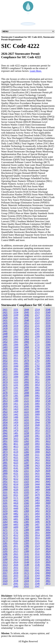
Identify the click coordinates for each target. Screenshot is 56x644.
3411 (37, 457)
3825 (48, 554)
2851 (5, 441)
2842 (5, 433)
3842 (48, 567)
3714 (48, 387)
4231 (16, 492)
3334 (16, 312)
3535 (37, 562)
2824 (5, 417)
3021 (37, 379)
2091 (27, 379)
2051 (27, 323)
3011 (37, 377)
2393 (27, 538)
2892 (5, 465)
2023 (16, 559)
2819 (5, 406)
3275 (5, 541)
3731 (16, 530)
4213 (16, 481)
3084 (37, 401)
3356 (16, 331)
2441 (5, 331)
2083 (27, 366)
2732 (37, 347)
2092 (27, 382)
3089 (37, 414)
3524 (37, 549)
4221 (16, 457)
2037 (16, 578)
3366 (16, 344)
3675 (48, 514)
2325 (27, 481)
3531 (37, 551)
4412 (16, 500)
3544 (37, 578)
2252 (27, 422)
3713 (48, 385)
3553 (48, 318)
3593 (48, 371)
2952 (5, 484)
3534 (37, 559)
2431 (5, 320)
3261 (5, 516)
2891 (5, 463)
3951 (37, 428)
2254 (27, 428)
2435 (5, 323)
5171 (16, 498)
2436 (5, 326)
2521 (37, 320)
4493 (16, 524)
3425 (37, 468)
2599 (37, 336)
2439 (5, 328)
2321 (27, 473)
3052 (37, 382)
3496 (37, 522)
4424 (16, 503)
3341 (16, 318)
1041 (16, 363)
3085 (37, 404)
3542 (37, 573)
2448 (5, 334)
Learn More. (36, 71)
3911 (37, 532)
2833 (5, 420)
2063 (27, 336)
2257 (27, 430)
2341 (27, 500)
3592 (48, 369)
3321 (5, 575)
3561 (48, 331)
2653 (5, 363)
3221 (5, 495)
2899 (5, 473)
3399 (16, 353)
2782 (37, 366)
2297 (27, 463)
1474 (16, 425)
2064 (27, 339)
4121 (16, 455)
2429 (5, 318)
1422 (16, 406)
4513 (16, 538)
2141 (27, 406)
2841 (5, 430)
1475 (16, 428)
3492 (37, 511)
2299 (27, 468)
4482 (16, 514)
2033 (16, 570)
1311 (16, 390)
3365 (16, 342)
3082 (37, 395)
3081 (37, 393)
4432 (16, 506)
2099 (27, 395)
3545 (37, 581)
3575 (48, 430)
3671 (48, 506)
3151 (27, 567)
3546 (37, 583)
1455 (16, 420)
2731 (37, 344)
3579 (48, 438)
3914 (37, 535)
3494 (37, 516)
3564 (48, 339)
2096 (27, 387)
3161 (27, 570)
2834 (5, 422)
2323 (27, 479)
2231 (27, 414)
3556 (48, 326)
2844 (5, 438)
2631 (5, 358)
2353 (27, 506)
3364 (16, 339)
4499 (16, 527)
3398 (16, 350)
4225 (16, 463)
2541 (37, 328)
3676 (48, 516)
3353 (16, 323)
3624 (48, 449)
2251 (27, 420)
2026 (16, 565)
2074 (27, 350)
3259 (5, 514)
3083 (37, 398)
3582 (48, 358)
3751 (48, 406)
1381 (16, 395)
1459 (16, 422)
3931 (37, 417)
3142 (27, 557)
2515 (37, 312)
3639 (48, 471)
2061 (27, 331)
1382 (16, 398)
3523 (37, 546)
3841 (48, 565)
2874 (5, 455)
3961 (37, 436)
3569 (48, 353)
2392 (27, 535)
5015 (16, 438)
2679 (5, 395)
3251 (5, 506)
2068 (27, 347)
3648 (48, 489)
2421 (5, 312)
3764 (48, 412)
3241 (5, 503)
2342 (27, 503)
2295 (27, 457)
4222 (16, 460)
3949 (37, 425)
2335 (27, 492)
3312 (5, 562)
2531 (37, 326)
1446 (16, 417)
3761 (48, 409)
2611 (5, 353)
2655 (5, 366)
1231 (16, 385)
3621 (48, 447)
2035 (16, 575)
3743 (48, 404)
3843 (48, 570)
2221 (27, 412)
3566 (48, 344)
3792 (48, 417)
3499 (37, 530)
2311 (27, 471)
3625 (48, 452)
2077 (27, 358)
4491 (16, 519)
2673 (5, 379)
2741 (37, 350)
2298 (27, 465)
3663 (48, 500)
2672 (5, 377)
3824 (48, 551)
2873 (5, 452)
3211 (5, 492)
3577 (48, 433)
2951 (5, 481)
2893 (5, 468)
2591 (37, 334)
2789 (37, 369)
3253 (5, 508)
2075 (27, 353)
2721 (37, 342)
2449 (5, 336)
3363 (16, 336)
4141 (16, 468)
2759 (37, 358)
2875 (5, 457)
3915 (37, 538)
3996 (37, 449)
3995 (37, 447)
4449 (16, 508)
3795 (48, 420)
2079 (27, 361)
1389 (16, 401)
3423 (37, 465)
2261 (27, 438)
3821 (48, 543)
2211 (27, 409)
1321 (16, 393)
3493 (37, 514)
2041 (16, 583)
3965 (37, 438)
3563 (48, 336)
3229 (5, 498)
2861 (5, 444)
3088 (37, 412)
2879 (5, 460)
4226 (16, 489)
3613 (48, 444)
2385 (27, 522)
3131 (27, 554)
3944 (37, 422)
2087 (27, 377)
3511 (37, 541)
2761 (37, 361)
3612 (48, 441)
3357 (16, 334)
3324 (5, 581)
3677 (48, 519)
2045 (27, 312)
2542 (37, 331)
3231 (5, 500)
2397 (27, 549)
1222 (16, 382)
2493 (5, 347)
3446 (37, 487)
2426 (5, 315)
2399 (27, 551)
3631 (48, 457)
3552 (48, 315)
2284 (27, 455)
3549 (48, 312)
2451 (5, 339)
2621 (5, 355)
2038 (16, 581)
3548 (48, 310)
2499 (5, 350)
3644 (48, 479)
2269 (27, 444)
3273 (5, 535)
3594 (48, 374)
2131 (27, 404)
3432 (37, 476)
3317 (5, 573)
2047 (27, 318)
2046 (27, 315)
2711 (37, 339)
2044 (27, 310)
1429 (16, 412)
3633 (48, 463)
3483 (37, 500)
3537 (37, 567)
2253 (27, 425)
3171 (27, 573)
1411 (16, 404)
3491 (37, 508)
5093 (16, 441)
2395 (27, 543)
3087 (37, 409)
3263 (5, 522)
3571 (48, 425)
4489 (16, 516)
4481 (16, 511)
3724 (48, 398)
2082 (27, 363)
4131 (16, 465)
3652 (48, 495)
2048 (27, 320)
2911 (5, 476)
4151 (16, 473)
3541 (37, 570)
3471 (37, 492)
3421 (37, 463)
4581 (16, 543)
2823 (5, 414)
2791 (37, 371)
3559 (48, 328)
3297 (5, 557)
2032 (16, 567)
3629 (48, 455)
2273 (27, 447)
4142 (16, 471)
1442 (16, 414)
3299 (5, 559)
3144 (27, 562)
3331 (16, 310)
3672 (48, 508)
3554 (48, 320)
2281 (27, 449)
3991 (37, 441)
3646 (48, 484)
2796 (37, 374)
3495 (37, 519)
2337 (27, 495)
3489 (37, 506)
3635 (48, 468)
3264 (5, 524)
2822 (5, 412)
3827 (48, 559)
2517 (37, 315)
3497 (37, 524)
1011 (16, 358)
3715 (48, 390)
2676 (5, 387)
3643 (48, 476)
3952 (5, 479)
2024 (16, 562)
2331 (27, 489)
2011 (16, 546)
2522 (37, 323)
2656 (5, 369)
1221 (16, 379)
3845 (48, 575)
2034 (16, 573)
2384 (27, 519)
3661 (48, 498)
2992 (5, 487)
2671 (5, 374)
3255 (5, 511)
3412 (37, 460)
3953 (37, 430)
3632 (48, 460)
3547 (37, 586)
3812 (48, 541)
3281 (5, 543)
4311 (16, 495)
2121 (27, 401)
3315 (5, 567)
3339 (16, 315)
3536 (37, 565)
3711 (48, 382)
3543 (37, 575)
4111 (16, 449)
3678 (48, 522)
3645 (48, 481)
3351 (16, 320)
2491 (5, 344)
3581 (48, 355)
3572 (48, 428)
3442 (37, 479)
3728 (48, 401)
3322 (5, 578)
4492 (16, 522)
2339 (27, 498)
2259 (27, 436)
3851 (48, 578)
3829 (48, 562)
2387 (27, 527)
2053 (27, 328)
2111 (27, 398)
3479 (37, 495)
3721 (48, 395)
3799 (48, 422)
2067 (27, 344)
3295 (5, 551)
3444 (37, 484)
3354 (16, 326)
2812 (5, 398)
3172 (27, 575)
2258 (27, 433)
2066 (27, 342)
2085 (27, 371)
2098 (27, 393)
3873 (48, 583)
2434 (27, 581)
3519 (37, 543)
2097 (27, 390)
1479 (16, 430)
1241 (16, 387)
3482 (37, 498)
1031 (16, 361)
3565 (48, 342)
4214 (16, 484)
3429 (37, 471)
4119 (16, 452)
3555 (48, 323)
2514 (37, 310)
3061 (37, 387)
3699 (48, 538)
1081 (16, 371)
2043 (16, 586)
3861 (48, 581)
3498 (37, 527)
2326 (27, 484)
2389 (27, 530)
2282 (27, 452)
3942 (37, 420)
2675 (5, 385)
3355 (16, 328)
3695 (48, 535)
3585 (48, 361)
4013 (16, 447)
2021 (16, 554)
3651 (48, 492)
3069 (37, 390)
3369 (16, 347)
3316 (5, 570)
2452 (5, 342)
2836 (5, 428)
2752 (37, 353)
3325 (5, 583)
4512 (16, 535)
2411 (5, 310)
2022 (16, 557)
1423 (16, 409)
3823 (48, 549)
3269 (5, 527)
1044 (16, 366)
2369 (27, 511)
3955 (37, 433)
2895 (5, 471)
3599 (48, 379)
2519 (37, 318)
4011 (16, 444)
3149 (27, 565)
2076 (27, 355)
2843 (5, 436)
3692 (48, 530)
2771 (37, 363)
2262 (27, 441)
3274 (5, 538)
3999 (37, 452)
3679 (48, 524)
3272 (5, 532)
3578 (48, 436)
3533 (37, 557)
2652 (5, 361)
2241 (27, 417)
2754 (37, 355)
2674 (5, 382)
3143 (27, 559)
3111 (37, 455)
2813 (5, 401)
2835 (5, 425)
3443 (37, 481)
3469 (37, 489)
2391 (27, 532)
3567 (48, 347)
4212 (16, 479)
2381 (27, 516)
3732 (16, 532)
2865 (5, 447)
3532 (37, 554)
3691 (48, 527)
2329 (27, 487)
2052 (27, 326)
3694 (48, 532)
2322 (27, 476)
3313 (5, 565)
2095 (27, 385)
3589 (48, 366)
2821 (5, 409)
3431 (37, 473)
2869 (5, 449)
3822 (48, 546)
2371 (27, 514)
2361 (27, 508)
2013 (16, 549)
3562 (48, 334)
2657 (5, 371)
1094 (16, 374)
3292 (5, 549)
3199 (27, 578)
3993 (37, 444)
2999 (5, 489)
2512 (27, 586)
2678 (5, 393)
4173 (16, 476)
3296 (5, 554)
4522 (16, 541)
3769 (48, 414)
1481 (16, 433)
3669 (48, 503)
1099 (16, 377)
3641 (48, 473)
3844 (48, 573)
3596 (48, 377)
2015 (16, 551)
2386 (27, 524)
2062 (27, 334)
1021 (16, 355)
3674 (48, 511)
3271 (5, 530)
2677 (5, 390)
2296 (27, 460)
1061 (16, 369)
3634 (48, 465)
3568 (48, 350)
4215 (16, 487)
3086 (37, 406)
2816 (5, 404)
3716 (48, 393)
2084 (27, 369)
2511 (27, 583)
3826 (48, 557)
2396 (27, 546)
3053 (37, 385)
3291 (5, 546)
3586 (48, 363)
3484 (37, 503)
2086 (27, 374)
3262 (5, 519)
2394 (27, 541)
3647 (48, 487)
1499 (16, 436)
